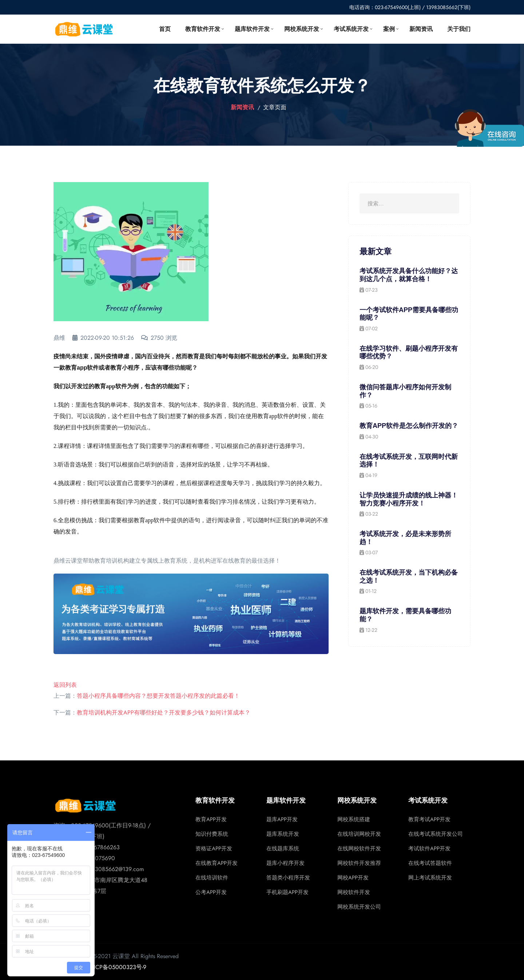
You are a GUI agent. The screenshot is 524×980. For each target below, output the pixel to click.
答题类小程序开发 (288, 878)
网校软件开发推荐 (359, 863)
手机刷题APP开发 (287, 892)
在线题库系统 (283, 849)
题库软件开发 (252, 29)
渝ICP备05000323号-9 (117, 967)
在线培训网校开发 (359, 834)
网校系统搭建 (354, 819)
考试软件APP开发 (429, 849)
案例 (389, 29)
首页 (165, 29)
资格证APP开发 (214, 849)
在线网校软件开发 (359, 849)
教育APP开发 (211, 819)
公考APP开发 (211, 892)
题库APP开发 (282, 819)
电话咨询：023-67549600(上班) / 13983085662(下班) (410, 7)
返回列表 (65, 685)
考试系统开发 (351, 29)
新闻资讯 (421, 29)
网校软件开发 (354, 892)
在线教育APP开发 (217, 863)
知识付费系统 (212, 834)
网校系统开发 (302, 29)
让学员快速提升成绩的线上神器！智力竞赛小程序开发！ (409, 499)
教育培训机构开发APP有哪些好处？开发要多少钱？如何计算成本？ (164, 713)
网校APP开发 (353, 878)
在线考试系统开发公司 (436, 834)
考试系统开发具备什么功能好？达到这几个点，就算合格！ (409, 275)
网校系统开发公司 (359, 907)
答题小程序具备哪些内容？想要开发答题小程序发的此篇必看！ (158, 696)
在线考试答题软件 (430, 863)
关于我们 (459, 29)
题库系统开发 (283, 834)
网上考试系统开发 (430, 878)
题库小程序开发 (285, 863)
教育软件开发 (203, 29)
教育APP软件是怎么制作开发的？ (409, 426)
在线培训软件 (212, 878)
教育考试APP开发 (429, 819)
